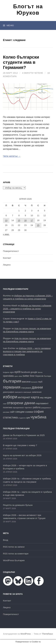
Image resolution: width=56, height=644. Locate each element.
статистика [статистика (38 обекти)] (10, 417)
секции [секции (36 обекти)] (20, 412)
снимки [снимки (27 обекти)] (29, 412)
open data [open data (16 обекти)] (18, 376)
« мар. (6, 234)
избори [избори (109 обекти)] (10, 397)
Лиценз (7, 265)
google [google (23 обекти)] (34, 372)
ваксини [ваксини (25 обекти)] (26, 382)
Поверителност (11, 251)
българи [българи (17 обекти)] (48, 376)
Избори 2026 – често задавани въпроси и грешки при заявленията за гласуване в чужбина (27, 351)
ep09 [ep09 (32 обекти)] (17, 372)
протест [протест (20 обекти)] (29, 408)
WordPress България (14, 560)
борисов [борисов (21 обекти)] (39, 376)
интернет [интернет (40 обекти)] (24, 397)
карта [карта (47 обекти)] (35, 397)
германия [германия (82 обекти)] (12, 387)
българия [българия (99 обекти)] (12, 381)
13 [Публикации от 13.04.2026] (6, 220)
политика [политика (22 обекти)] (8, 407)
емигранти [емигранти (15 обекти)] (19, 392)
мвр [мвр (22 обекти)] (42, 398)
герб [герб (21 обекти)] (40, 382)
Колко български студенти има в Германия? (21, 62)
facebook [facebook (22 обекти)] (25, 372)
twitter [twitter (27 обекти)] (26, 376)
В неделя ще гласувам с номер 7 (20, 445)
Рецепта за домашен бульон (18, 505)
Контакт (7, 258)
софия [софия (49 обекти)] (39, 412)
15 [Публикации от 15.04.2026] (19, 220)
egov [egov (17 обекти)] (12, 372)
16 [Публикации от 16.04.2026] (25, 220)
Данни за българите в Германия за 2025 (24, 435)
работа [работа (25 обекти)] (37, 407)
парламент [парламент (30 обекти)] (42, 403)
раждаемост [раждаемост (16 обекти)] (46, 408)
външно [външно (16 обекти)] (34, 382)
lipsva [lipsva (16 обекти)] (40, 372)
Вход (6, 540)
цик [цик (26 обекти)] (28, 418)
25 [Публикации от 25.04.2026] (38, 225)
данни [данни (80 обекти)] (37, 387)
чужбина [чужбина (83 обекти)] (39, 417)
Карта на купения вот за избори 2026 (22, 455)
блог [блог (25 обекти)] (32, 376)
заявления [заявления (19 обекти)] (37, 392)
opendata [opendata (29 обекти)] (8, 376)
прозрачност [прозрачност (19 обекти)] (19, 408)
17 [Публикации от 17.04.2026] (32, 220)
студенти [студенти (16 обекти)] (22, 418)
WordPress (26, 634)
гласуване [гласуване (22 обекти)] (26, 388)
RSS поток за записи (14, 547)
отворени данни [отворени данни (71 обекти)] (21, 403)
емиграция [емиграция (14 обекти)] (27, 392)
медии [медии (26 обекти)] (48, 397)
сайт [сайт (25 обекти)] (12, 412)
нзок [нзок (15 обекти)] (5, 404)
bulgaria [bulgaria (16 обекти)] (6, 372)
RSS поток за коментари (16, 554)
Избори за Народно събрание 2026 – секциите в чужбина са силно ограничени (27, 309)
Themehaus (47, 634)
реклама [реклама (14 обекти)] (6, 412)
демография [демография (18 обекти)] (9, 392)
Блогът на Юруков (28, 10)
